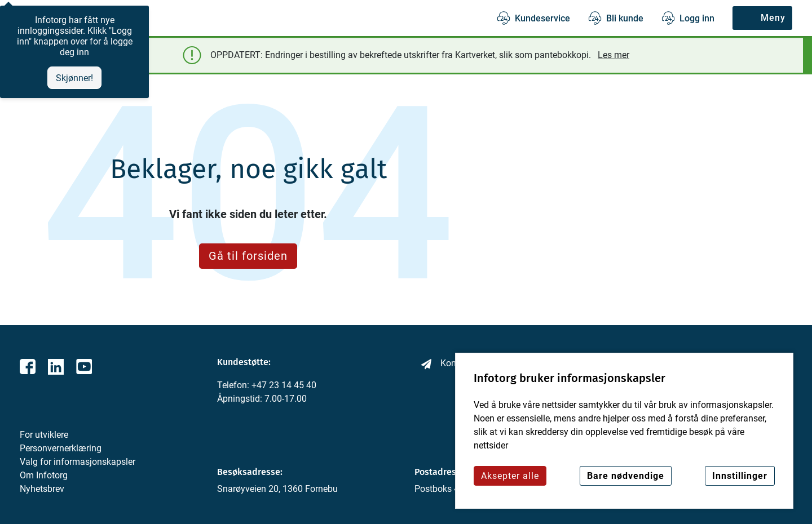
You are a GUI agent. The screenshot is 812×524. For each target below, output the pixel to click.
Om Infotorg (44, 475)
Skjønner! (74, 78)
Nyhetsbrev (42, 489)
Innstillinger (740, 476)
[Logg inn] (688, 18)
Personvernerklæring (61, 448)
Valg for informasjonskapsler (78, 462)
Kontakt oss (448, 364)
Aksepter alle (510, 476)
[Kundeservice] (533, 18)
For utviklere (44, 435)
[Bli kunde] (616, 18)
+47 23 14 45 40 (284, 385)
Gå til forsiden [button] (248, 256)
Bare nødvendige (626, 476)
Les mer (614, 55)
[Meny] (762, 18)
